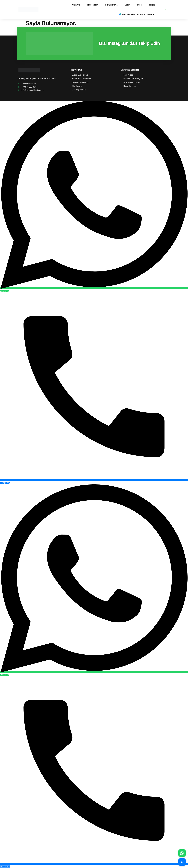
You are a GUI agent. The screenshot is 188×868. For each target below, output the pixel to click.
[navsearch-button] (163, 10)
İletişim (152, 5)
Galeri (127, 5)
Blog (139, 5)
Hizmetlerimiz (111, 5)
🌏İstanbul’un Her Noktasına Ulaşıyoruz (137, 14)
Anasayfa (76, 5)
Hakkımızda (93, 5)
